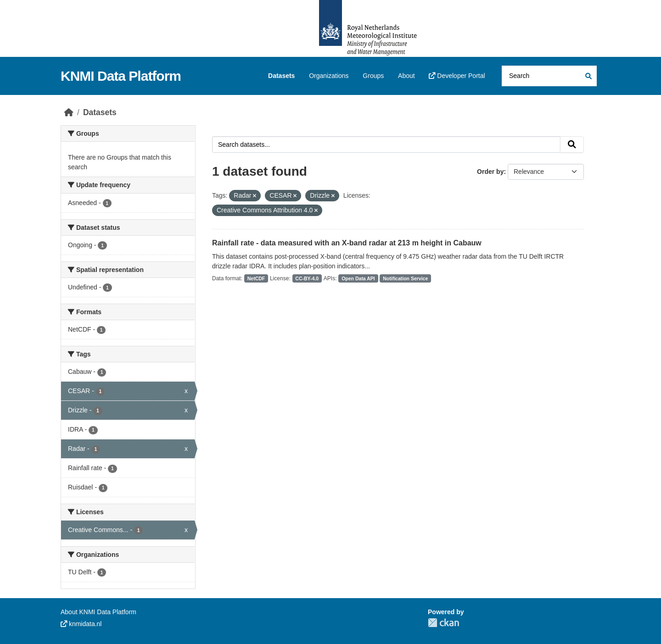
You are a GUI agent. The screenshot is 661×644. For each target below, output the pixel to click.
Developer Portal (457, 76)
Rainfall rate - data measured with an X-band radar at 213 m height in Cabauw (347, 243)
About (406, 76)
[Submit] (588, 76)
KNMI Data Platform (121, 76)
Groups (373, 76)
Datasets (281, 76)
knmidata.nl (81, 624)
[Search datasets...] (549, 76)
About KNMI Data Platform (98, 612)
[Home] (69, 112)
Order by (490, 172)
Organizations (329, 76)
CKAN (443, 623)
